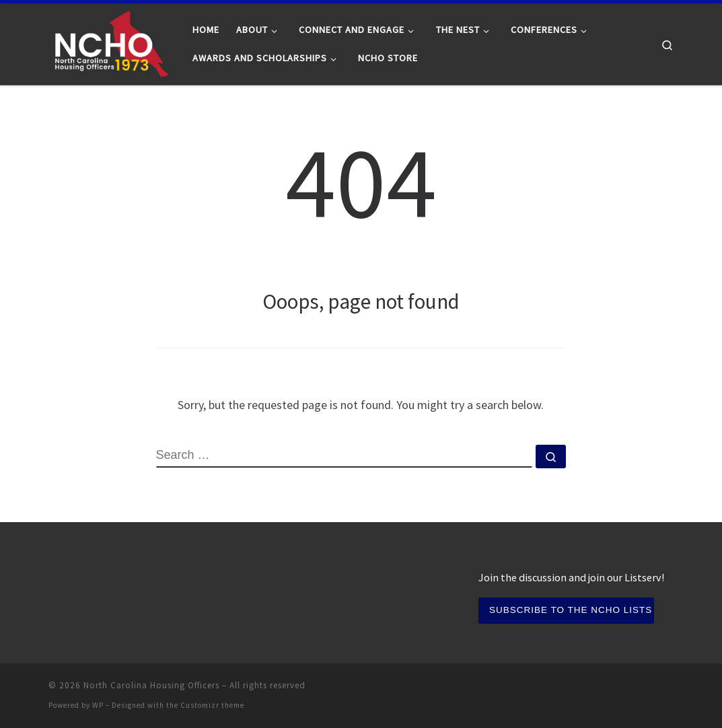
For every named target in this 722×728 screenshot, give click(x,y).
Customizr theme (212, 705)
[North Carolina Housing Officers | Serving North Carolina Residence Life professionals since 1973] (111, 41)
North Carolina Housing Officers (151, 685)
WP (98, 705)
